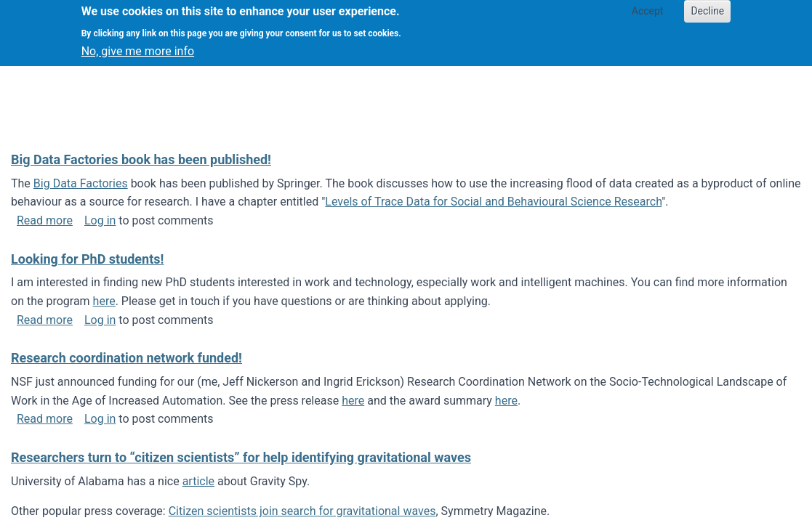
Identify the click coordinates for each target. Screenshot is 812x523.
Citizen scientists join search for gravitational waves (302, 511)
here (104, 301)
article (198, 481)
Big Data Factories (81, 183)
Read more (45, 220)
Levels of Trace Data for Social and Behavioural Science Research (493, 202)
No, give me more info (138, 45)
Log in (100, 220)
